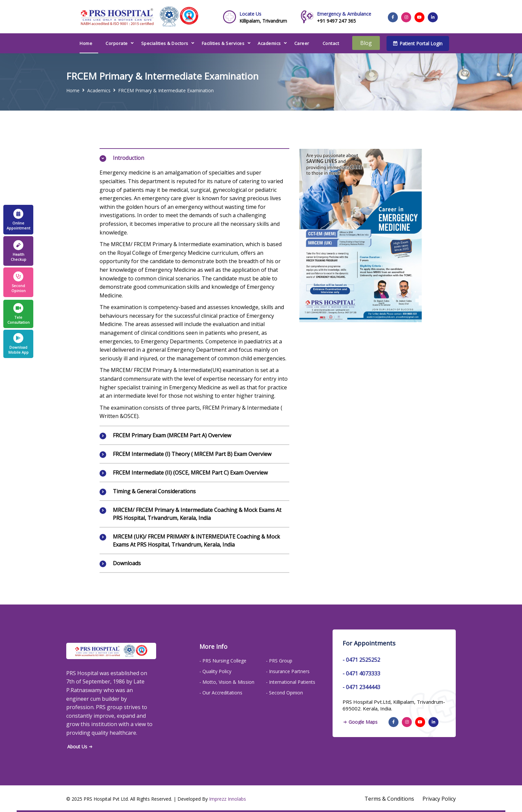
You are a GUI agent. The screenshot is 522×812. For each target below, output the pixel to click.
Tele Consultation (18, 314)
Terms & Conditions (389, 799)
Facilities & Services (223, 43)
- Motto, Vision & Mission (227, 682)
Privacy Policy (439, 799)
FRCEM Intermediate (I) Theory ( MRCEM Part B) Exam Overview (192, 454)
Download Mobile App (18, 344)
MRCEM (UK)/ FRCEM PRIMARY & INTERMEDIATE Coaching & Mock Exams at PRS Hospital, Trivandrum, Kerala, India (196, 541)
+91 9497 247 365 (344, 17)
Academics (269, 43)
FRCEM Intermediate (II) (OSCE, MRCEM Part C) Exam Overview (190, 473)
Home (86, 43)
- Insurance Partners (288, 671)
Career (302, 43)
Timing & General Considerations (154, 491)
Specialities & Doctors (165, 43)
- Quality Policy (215, 671)
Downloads (127, 563)
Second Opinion (18, 282)
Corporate (117, 43)
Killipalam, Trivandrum (263, 17)
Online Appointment (18, 220)
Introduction (129, 158)
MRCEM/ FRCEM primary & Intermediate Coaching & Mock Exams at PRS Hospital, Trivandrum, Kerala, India (197, 514)
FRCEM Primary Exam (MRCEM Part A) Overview (172, 435)
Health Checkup (18, 251)
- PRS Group (279, 661)
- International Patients (291, 682)
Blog (366, 43)
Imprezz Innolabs (228, 799)
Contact (331, 43)
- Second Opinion (284, 693)
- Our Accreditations (221, 693)
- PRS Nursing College (223, 661)
